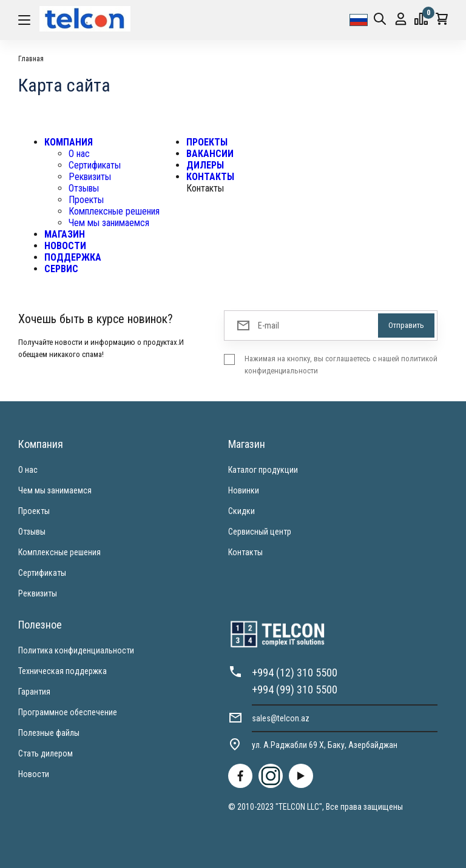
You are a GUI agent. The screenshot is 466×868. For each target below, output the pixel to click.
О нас (79, 154)
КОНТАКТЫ (210, 177)
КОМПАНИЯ (69, 142)
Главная (31, 59)
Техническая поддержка (62, 671)
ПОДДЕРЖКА (73, 257)
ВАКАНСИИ (210, 154)
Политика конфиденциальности (76, 650)
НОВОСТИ (65, 246)
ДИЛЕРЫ (205, 165)
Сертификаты (95, 165)
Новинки (244, 490)
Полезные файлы (49, 733)
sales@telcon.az (281, 718)
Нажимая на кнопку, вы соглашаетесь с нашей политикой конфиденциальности (341, 365)
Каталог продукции (263, 470)
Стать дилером (46, 753)
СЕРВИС (61, 269)
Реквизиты (90, 177)
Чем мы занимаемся (109, 223)
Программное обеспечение (68, 712)
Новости (34, 774)
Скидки (241, 511)
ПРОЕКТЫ (207, 142)
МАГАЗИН (65, 234)
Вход (401, 19)
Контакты (245, 552)
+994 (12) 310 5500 (295, 673)
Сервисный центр (260, 532)
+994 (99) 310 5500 (295, 689)
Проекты (86, 200)
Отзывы (84, 188)
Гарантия (34, 692)
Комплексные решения (114, 211)
